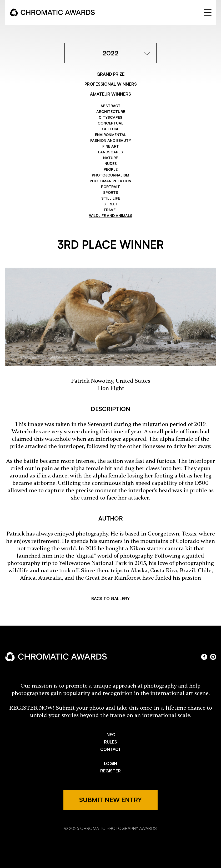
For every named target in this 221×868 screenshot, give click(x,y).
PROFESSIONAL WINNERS (111, 84)
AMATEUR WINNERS (110, 94)
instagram (213, 657)
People (111, 169)
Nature (110, 158)
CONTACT (111, 749)
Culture (111, 129)
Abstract (110, 106)
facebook (204, 657)
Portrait (110, 187)
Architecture (111, 111)
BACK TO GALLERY (110, 599)
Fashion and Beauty (111, 140)
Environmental (111, 135)
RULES (110, 742)
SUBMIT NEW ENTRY (110, 800)
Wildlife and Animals (111, 215)
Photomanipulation (110, 181)
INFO (110, 735)
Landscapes (110, 152)
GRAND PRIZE (110, 74)
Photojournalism (110, 175)
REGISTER (110, 771)
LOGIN (110, 763)
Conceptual (110, 123)
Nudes (111, 163)
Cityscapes (110, 117)
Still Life (111, 198)
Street (110, 204)
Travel (110, 210)
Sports (111, 192)
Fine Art (111, 146)
